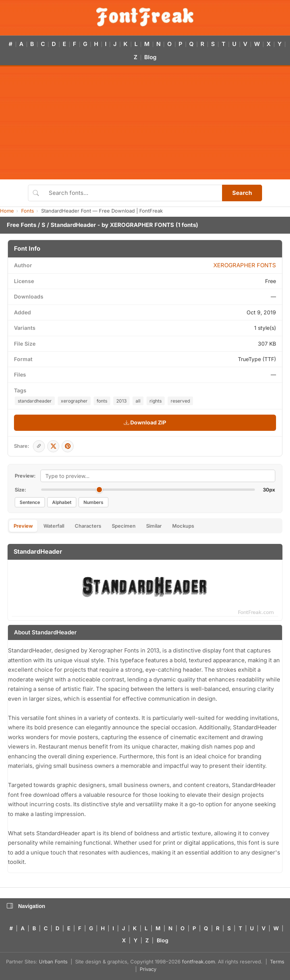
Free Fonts (22, 225)
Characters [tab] (88, 526)
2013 (121, 401)
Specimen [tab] (124, 526)
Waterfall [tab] (54, 526)
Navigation (26, 906)
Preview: (25, 476)
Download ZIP (145, 422)
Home (7, 211)
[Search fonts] (133, 193)
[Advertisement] (145, 123)
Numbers (93, 502)
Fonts (28, 211)
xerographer (74, 401)
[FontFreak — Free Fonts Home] (145, 17)
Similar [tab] (154, 526)
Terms (277, 962)
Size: (20, 490)
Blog (150, 57)
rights (156, 401)
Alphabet (62, 502)
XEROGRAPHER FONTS (142, 225)
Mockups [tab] (183, 526)
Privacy (148, 969)
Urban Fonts (53, 962)
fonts (102, 401)
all (138, 401)
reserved (180, 401)
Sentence (30, 502)
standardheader (35, 401)
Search (242, 193)
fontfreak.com (198, 962)
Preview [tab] (23, 526)
